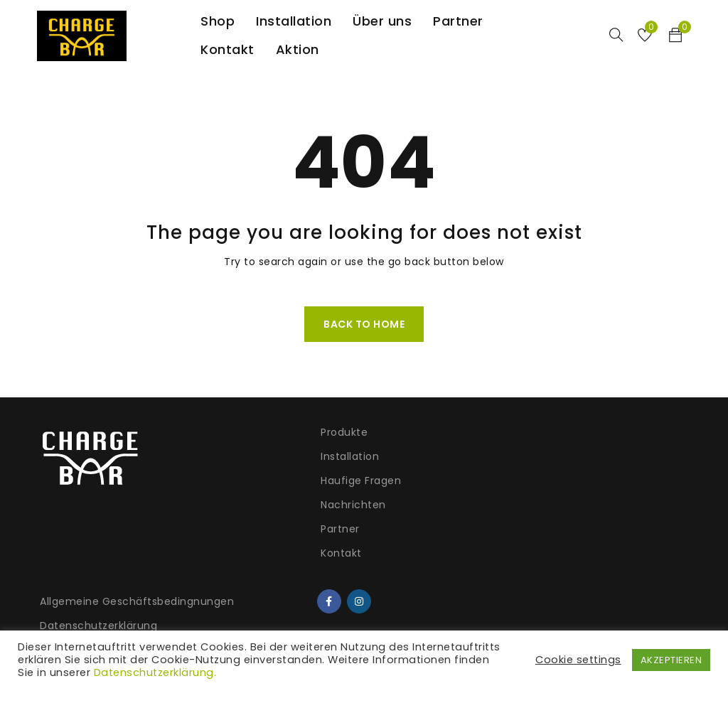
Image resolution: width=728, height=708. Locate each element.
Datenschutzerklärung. (155, 672)
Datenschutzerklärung (430, 472)
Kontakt (225, 553)
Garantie (394, 560)
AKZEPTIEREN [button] (671, 660)
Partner (224, 529)
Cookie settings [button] (578, 660)
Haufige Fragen (244, 481)
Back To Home (364, 324)
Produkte (227, 432)
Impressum (401, 536)
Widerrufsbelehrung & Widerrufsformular (429, 504)
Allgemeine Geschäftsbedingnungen (437, 440)
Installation (233, 456)
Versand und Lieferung (431, 584)
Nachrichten (237, 505)
